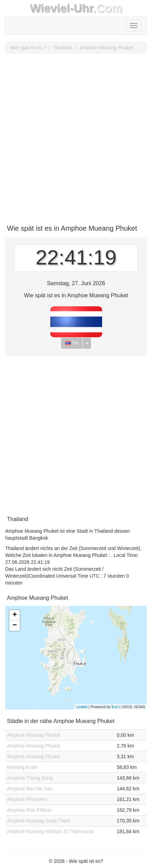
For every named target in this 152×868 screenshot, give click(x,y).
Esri (115, 707)
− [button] (15, 626)
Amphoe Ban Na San (30, 789)
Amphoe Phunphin (27, 799)
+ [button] (15, 615)
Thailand (63, 48)
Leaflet (82, 707)
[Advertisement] (76, 137)
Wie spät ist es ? (28, 48)
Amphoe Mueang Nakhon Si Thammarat (50, 831)
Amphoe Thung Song (30, 778)
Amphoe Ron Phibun (29, 810)
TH (72, 343)
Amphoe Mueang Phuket (106, 48)
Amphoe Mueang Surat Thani (39, 821)
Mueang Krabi (22, 767)
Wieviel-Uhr (61, 8)
